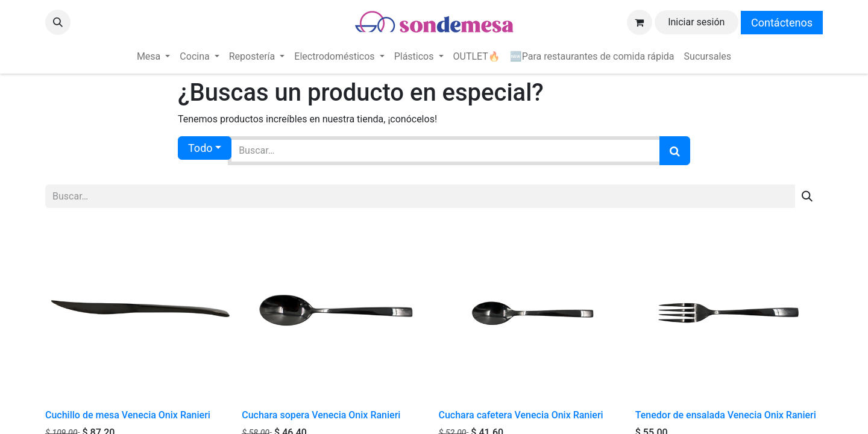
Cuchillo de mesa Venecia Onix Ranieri (128, 415)
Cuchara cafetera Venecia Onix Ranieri (521, 415)
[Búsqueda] (675, 151)
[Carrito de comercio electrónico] (640, 22)
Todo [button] (200, 148)
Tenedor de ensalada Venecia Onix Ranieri (726, 415)
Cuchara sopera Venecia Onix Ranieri (321, 415)
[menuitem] (153, 57)
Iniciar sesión (696, 22)
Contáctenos (782, 23)
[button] (58, 22)
